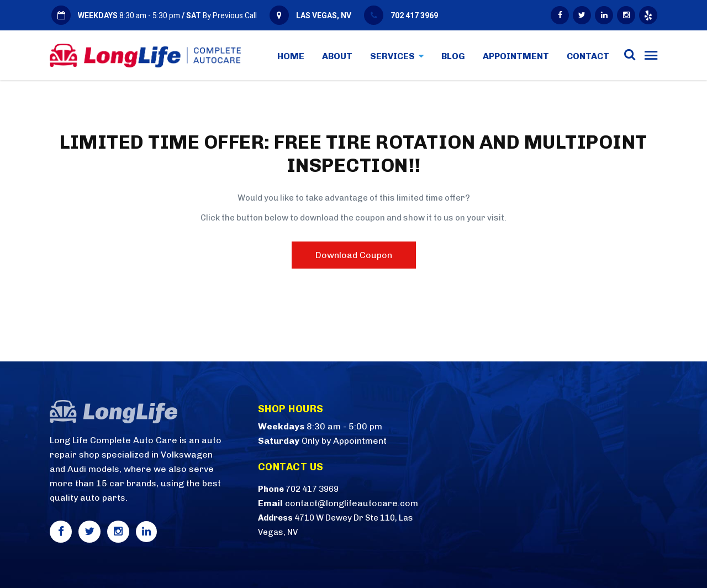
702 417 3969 (414, 16)
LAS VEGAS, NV (324, 16)
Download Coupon (354, 255)
